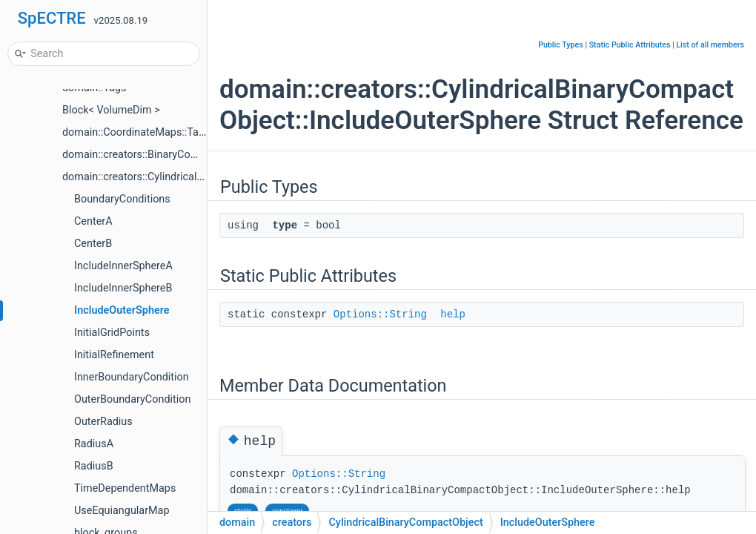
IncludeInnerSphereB (123, 288)
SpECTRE (52, 18)
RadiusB (94, 466)
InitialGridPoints (112, 333)
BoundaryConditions (122, 199)
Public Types (561, 45)
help (453, 314)
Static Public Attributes (630, 45)
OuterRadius (103, 422)
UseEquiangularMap (122, 511)
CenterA (93, 221)
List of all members (710, 45)
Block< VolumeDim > (111, 110)
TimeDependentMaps (125, 488)
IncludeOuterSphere (122, 310)
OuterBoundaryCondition (132, 399)
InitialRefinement (114, 355)
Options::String (380, 314)
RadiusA (94, 444)
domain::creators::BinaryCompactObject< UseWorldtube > (198, 155)
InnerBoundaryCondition (132, 377)
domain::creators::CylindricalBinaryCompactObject (181, 177)
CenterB (93, 244)
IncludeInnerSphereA (123, 266)
